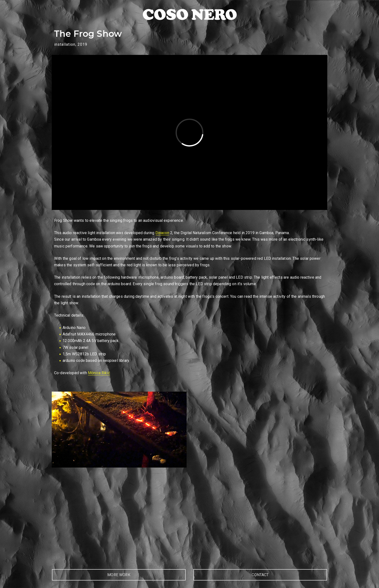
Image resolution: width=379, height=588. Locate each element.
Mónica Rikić (99, 373)
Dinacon (162, 233)
